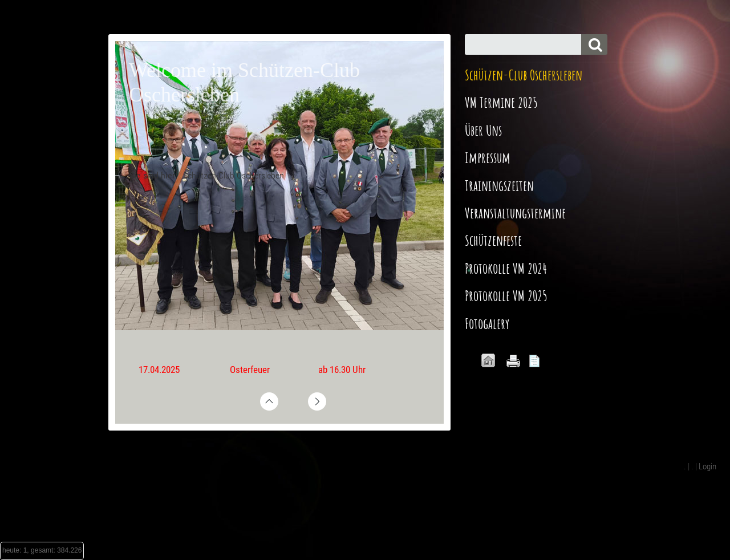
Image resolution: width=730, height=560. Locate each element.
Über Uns (483, 130)
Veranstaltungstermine (515, 213)
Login (707, 466)
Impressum (488, 157)
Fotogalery (487, 323)
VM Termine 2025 (501, 102)
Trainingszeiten (499, 185)
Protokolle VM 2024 (506, 268)
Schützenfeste (493, 240)
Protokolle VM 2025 (506, 295)
